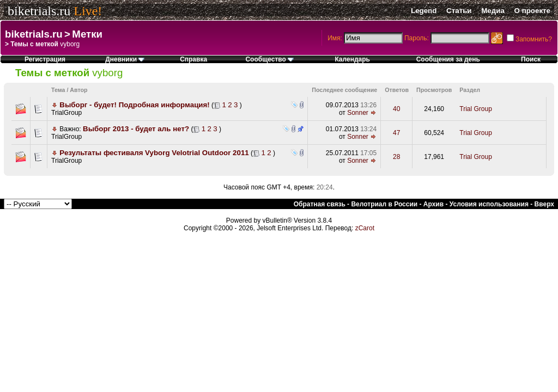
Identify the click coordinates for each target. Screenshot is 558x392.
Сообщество (269, 59)
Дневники (125, 59)
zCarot (365, 228)
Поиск (531, 59)
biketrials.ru (39, 11)
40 (396, 109)
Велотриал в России (384, 204)
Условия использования (489, 204)
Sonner (358, 113)
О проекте (532, 11)
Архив (433, 204)
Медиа (493, 11)
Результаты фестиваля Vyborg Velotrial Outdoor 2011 (154, 153)
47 (396, 133)
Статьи (459, 11)
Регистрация (45, 59)
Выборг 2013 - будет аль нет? (136, 129)
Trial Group (476, 109)
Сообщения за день (448, 59)
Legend (424, 11)
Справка (193, 59)
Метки (87, 34)
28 (396, 157)
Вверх (544, 204)
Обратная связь (320, 204)
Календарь (352, 59)
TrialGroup (66, 113)
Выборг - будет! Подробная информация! (134, 105)
